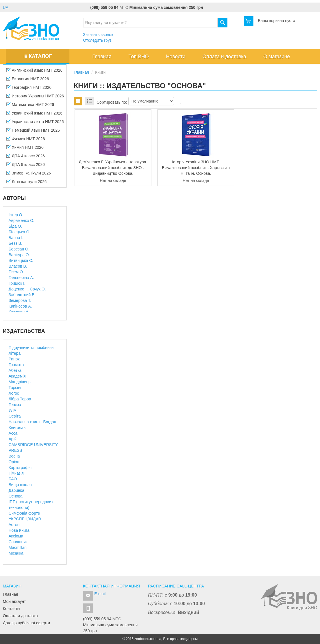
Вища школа (20, 485)
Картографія (20, 468)
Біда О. (15, 226)
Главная (10, 594)
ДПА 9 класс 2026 (26, 166)
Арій (13, 439)
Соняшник (18, 542)
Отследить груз (97, 40)
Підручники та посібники (31, 348)
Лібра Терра (20, 399)
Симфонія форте (24, 513)
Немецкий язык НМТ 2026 (33, 132)
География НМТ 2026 (29, 89)
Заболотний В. (22, 295)
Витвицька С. (21, 260)
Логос (14, 393)
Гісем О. (16, 272)
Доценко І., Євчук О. (27, 289)
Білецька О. (19, 232)
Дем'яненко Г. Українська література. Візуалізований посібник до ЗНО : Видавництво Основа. (113, 168)
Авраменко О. (21, 220)
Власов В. (18, 266)
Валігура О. (19, 255)
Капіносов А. (20, 306)
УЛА (12, 410)
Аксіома (16, 536)
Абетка (15, 370)
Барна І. (16, 238)
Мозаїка (16, 553)
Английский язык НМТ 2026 (34, 72)
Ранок (14, 359)
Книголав (17, 428)
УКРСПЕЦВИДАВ (25, 519)
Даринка (16, 490)
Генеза (15, 405)
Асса (13, 433)
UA (6, 7)
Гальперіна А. (21, 278)
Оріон (14, 462)
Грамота (16, 365)
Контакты (11, 609)
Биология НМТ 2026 (28, 81)
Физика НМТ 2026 (26, 141)
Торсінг (15, 388)
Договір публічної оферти (26, 623)
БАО (13, 479)
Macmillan (18, 547)
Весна (14, 456)
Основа (15, 496)
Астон (14, 525)
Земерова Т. (20, 300)
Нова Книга (19, 530)
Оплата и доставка (20, 616)
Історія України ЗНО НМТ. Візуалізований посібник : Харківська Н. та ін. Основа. (196, 168)
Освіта (15, 416)
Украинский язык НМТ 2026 (34, 115)
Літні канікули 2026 (26, 183)
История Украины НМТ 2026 (35, 98)
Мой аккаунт (14, 601)
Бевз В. (15, 243)
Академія (17, 376)
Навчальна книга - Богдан (32, 422)
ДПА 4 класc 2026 (26, 158)
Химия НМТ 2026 (25, 149)
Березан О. (19, 249)
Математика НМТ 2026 (30, 106)
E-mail (100, 594)
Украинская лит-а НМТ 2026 (35, 123)
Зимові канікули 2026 (29, 175)
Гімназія (16, 473)
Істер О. (16, 215)
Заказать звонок (98, 35)
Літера (15, 353)
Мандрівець (20, 382)
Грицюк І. (17, 283)
